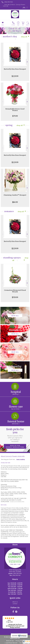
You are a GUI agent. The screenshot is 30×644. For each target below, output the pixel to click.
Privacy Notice (20, 641)
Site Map (22, 643)
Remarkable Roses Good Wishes (15, 110)
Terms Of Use (10, 641)
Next (27, 62)
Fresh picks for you (15, 435)
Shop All (24, 37)
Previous (3, 62)
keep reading (21, 459)
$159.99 (15, 297)
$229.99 (15, 76)
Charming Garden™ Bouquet (15, 195)
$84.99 (15, 202)
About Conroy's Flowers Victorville (13, 456)
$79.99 (15, 116)
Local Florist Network (11, 643)
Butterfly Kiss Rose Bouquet (15, 69)
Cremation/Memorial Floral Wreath (15, 291)
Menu (3, 25)
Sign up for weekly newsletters (15, 446)
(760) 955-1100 (8, 2)
